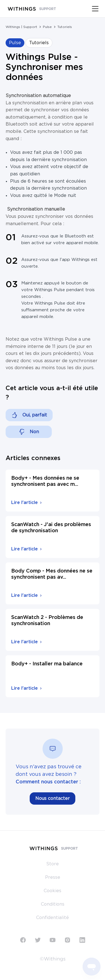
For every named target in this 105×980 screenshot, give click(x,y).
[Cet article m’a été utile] (29, 415)
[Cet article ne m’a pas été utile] (29, 432)
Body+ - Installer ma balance (47, 664)
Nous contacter (53, 798)
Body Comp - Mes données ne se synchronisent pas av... (52, 574)
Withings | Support (21, 27)
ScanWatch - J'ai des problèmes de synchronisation (51, 528)
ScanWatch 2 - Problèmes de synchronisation (47, 621)
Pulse (47, 27)
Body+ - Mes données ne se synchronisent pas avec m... (45, 481)
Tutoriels (65, 27)
